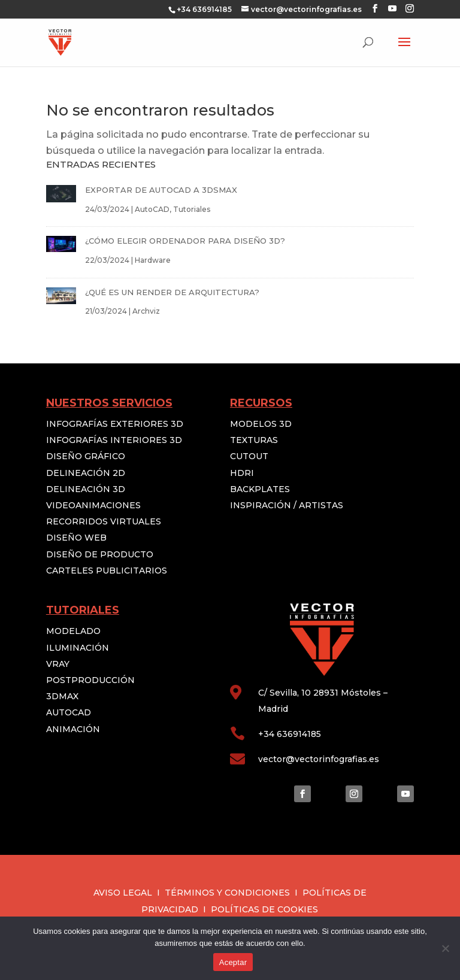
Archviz (146, 311)
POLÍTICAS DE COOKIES (264, 909)
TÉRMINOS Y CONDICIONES (227, 893)
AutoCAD (152, 209)
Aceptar (233, 962)
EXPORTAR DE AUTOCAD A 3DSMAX (161, 190)
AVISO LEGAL (123, 893)
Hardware (153, 260)
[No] (445, 948)
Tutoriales (192, 209)
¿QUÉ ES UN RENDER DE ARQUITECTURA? (172, 292)
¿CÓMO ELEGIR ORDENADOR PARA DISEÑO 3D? (185, 241)
